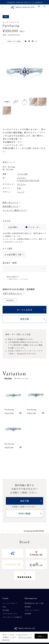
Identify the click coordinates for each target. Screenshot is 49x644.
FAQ (4, 607)
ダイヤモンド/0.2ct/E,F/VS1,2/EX (28, 179)
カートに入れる (25, 310)
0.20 (19, 188)
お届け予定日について (12, 293)
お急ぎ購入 (13, 227)
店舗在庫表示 (10, 300)
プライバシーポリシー (33, 610)
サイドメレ (22, 184)
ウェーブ (21, 192)
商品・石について (10, 202)
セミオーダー (34, 227)
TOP (3, 531)
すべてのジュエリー (14, 531)
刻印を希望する (13, 277)
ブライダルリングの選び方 (12, 617)
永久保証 (6, 610)
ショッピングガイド (10, 603)
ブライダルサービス (10, 614)
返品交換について (10, 206)
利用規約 (28, 607)
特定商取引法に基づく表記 (34, 603)
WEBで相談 (24, 513)
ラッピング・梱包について (14, 210)
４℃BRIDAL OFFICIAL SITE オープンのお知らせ (25, 2)
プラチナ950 (22, 174)
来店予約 (25, 319)
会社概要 (28, 614)
